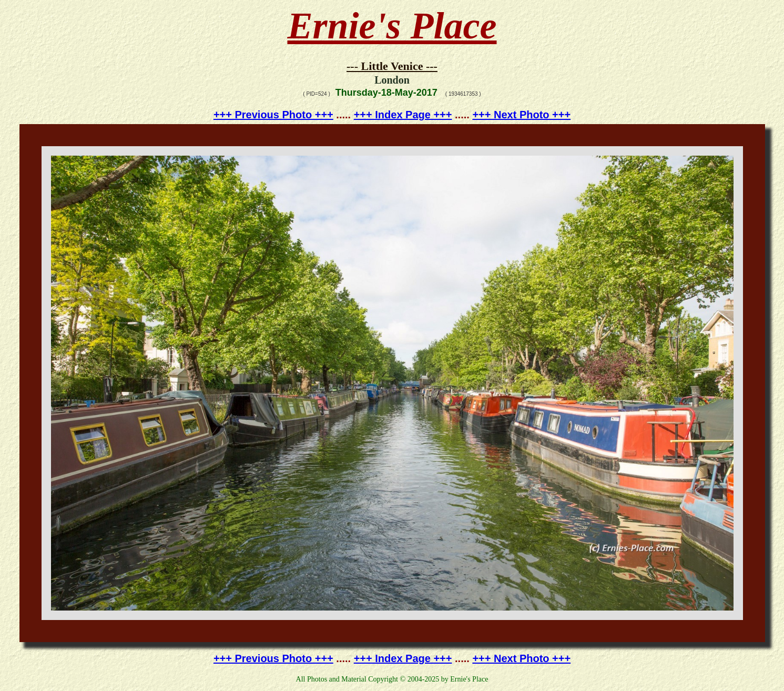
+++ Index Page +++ (403, 115)
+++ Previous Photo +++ (273, 115)
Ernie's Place (392, 26)
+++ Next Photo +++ (521, 115)
